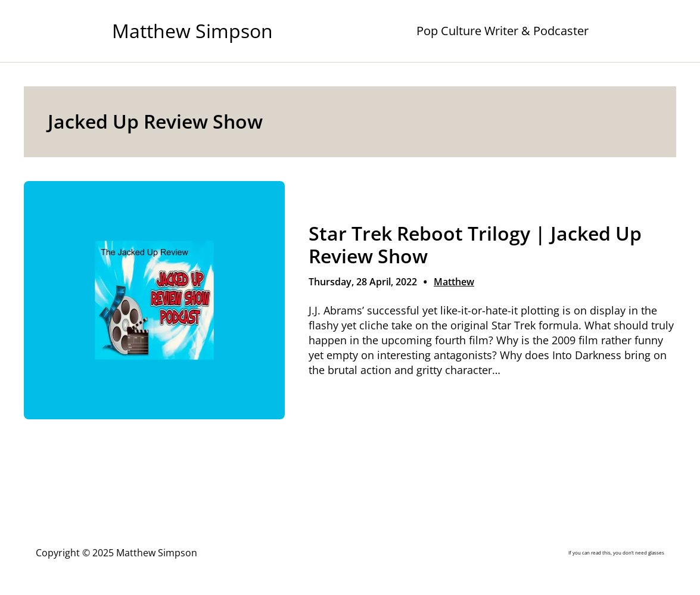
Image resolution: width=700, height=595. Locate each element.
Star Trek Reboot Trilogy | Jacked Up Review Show (475, 245)
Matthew (454, 282)
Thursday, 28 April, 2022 (363, 282)
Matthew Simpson (192, 31)
